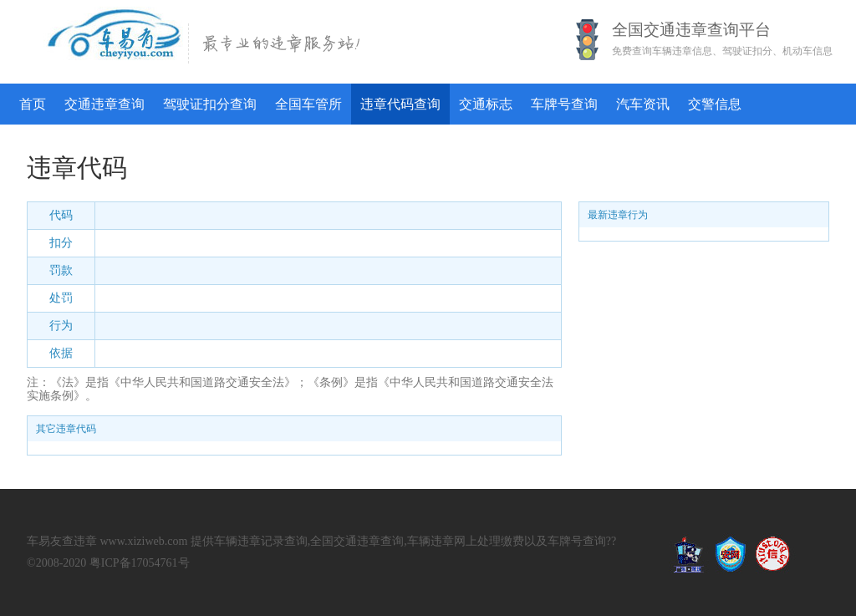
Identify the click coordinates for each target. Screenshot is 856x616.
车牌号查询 (564, 104)
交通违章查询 (104, 104)
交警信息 (715, 104)
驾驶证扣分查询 (210, 104)
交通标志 (486, 104)
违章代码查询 (400, 104)
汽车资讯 (643, 104)
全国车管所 (308, 104)
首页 (33, 104)
